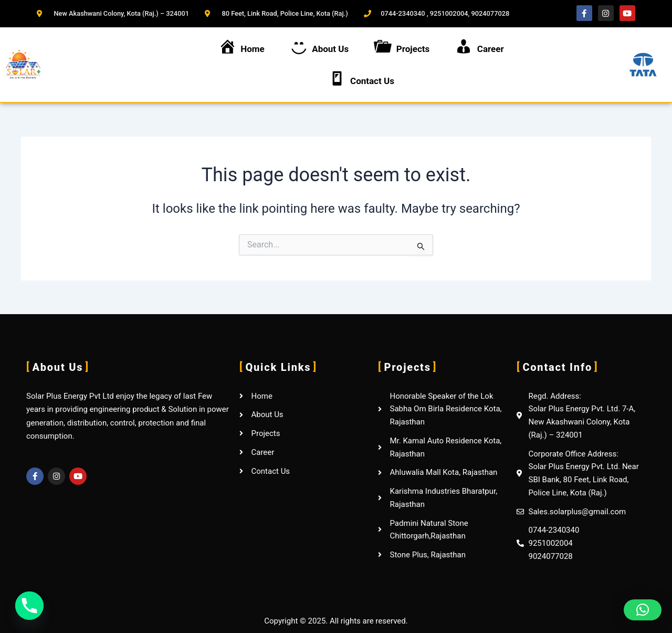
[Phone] (29, 606)
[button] (643, 610)
